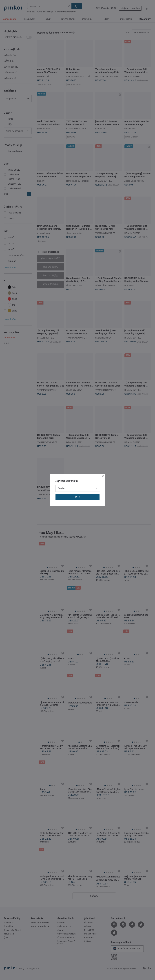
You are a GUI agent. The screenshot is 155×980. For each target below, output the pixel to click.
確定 (77, 497)
